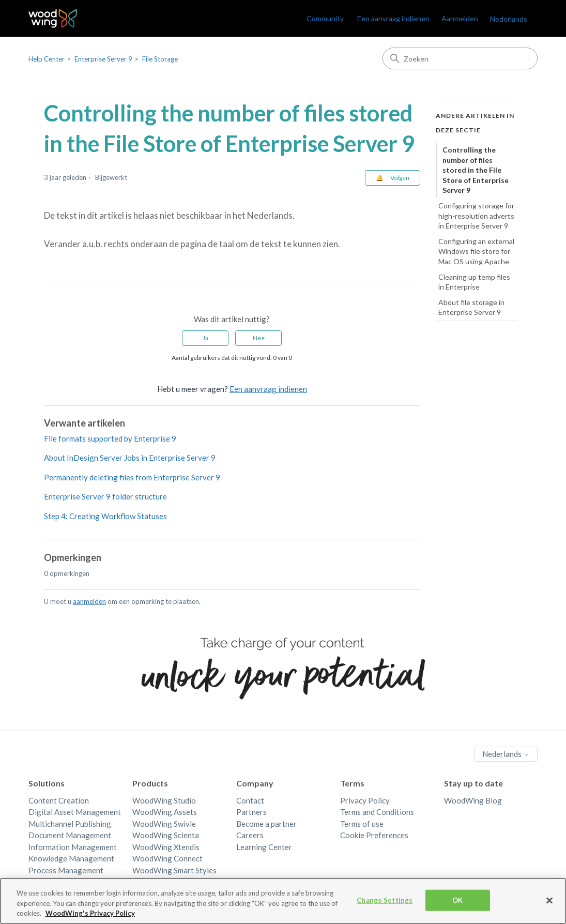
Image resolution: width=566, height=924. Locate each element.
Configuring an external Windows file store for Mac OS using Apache (476, 251)
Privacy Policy (365, 800)
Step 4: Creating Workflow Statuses (105, 516)
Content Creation (59, 800)
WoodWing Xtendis (166, 847)
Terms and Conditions (377, 812)
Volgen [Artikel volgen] (400, 178)
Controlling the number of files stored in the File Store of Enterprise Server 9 (476, 170)
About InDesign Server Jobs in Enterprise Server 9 (130, 458)
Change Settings (385, 908)
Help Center (47, 59)
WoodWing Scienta (166, 835)
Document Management (70, 835)
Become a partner (266, 824)
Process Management (66, 870)
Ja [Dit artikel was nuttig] (205, 338)
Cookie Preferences (374, 835)
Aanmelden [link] (460, 18)
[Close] (549, 909)
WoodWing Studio (164, 800)
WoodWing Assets (165, 812)
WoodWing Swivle (164, 824)
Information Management (73, 847)
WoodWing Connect (167, 858)
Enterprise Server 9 (103, 59)
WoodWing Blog (473, 800)
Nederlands (509, 19)
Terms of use (362, 824)
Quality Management (65, 882)
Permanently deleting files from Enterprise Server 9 (132, 477)
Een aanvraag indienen (393, 18)
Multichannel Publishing (70, 824)
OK (457, 908)
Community (325, 18)
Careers (250, 835)
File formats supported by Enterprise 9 (110, 438)
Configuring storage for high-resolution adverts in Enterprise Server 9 (476, 216)
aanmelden (89, 601)
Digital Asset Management (75, 812)
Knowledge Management (71, 858)
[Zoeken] (460, 58)
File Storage (160, 59)
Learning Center (264, 847)
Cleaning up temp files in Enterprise (474, 282)
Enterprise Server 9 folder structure (105, 496)
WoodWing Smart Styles (174, 870)
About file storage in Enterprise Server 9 (471, 307)
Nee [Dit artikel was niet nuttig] (259, 338)
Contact (250, 800)
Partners (251, 812)
